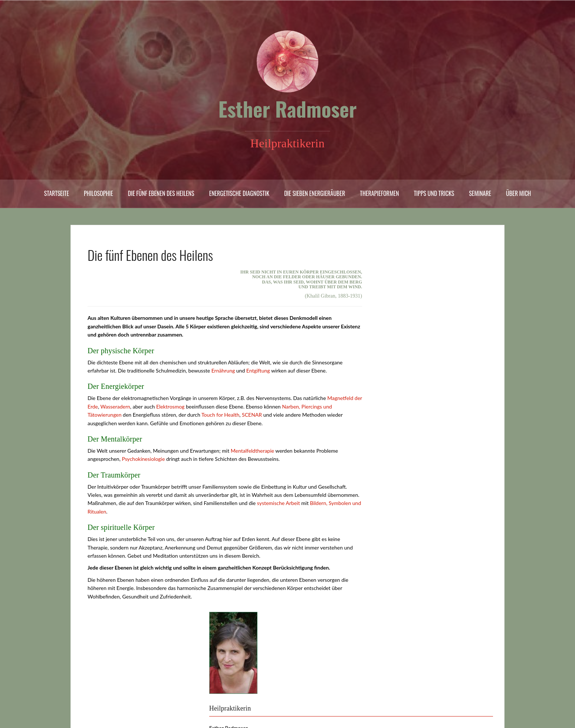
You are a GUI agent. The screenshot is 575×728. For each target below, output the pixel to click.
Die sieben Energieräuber (315, 193)
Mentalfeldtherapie (252, 451)
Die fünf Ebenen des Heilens (161, 193)
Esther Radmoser (288, 109)
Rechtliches (102, 681)
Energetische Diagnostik (239, 193)
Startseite (57, 193)
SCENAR (252, 415)
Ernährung (223, 370)
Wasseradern (115, 406)
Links (95, 661)
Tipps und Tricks (434, 193)
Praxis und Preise (109, 671)
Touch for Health (220, 415)
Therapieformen (379, 193)
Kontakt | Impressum (112, 701)
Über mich (518, 193)
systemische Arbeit (279, 503)
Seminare (480, 193)
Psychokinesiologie (143, 459)
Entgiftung (258, 370)
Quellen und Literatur (113, 691)
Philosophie (98, 193)
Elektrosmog (170, 406)
